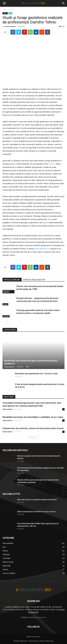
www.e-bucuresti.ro (33, 637)
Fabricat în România (7, 292)
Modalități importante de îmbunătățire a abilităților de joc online (33, 417)
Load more (34, 437)
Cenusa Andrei (10, 26)
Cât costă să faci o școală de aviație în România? (37, 500)
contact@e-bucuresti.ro (36, 617)
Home (5, 9)
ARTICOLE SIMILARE (12, 280)
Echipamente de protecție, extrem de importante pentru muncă (33, 428)
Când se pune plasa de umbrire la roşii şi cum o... (37, 512)
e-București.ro (9, 367)
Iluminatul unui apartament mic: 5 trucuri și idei (36, 374)
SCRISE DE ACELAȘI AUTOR (34, 280)
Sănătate (6, 316)
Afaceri (12, 9)
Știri (10, 13)
